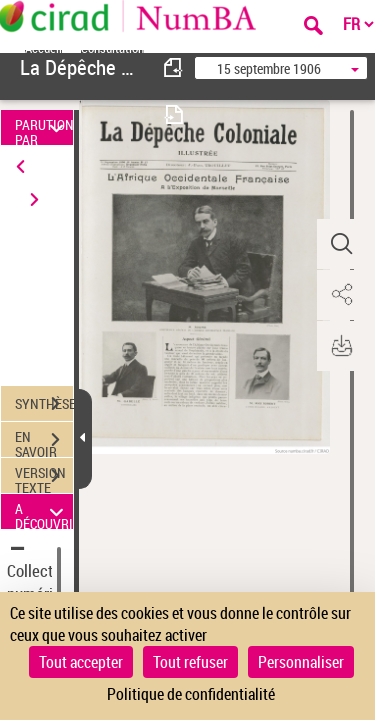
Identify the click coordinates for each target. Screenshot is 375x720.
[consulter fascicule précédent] (174, 67)
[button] (340, 244)
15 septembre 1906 (269, 68)
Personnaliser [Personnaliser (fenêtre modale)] (301, 662)
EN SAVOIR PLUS (44, 442)
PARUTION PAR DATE (44, 127)
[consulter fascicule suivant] (174, 114)
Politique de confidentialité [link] (191, 694)
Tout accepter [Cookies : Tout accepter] (81, 662)
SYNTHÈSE (44, 404)
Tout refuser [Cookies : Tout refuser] (190, 662)
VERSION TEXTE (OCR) (44, 478)
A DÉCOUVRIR (44, 511)
